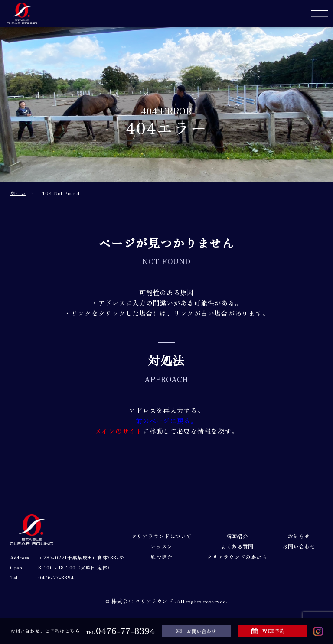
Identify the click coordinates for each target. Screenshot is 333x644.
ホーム (18, 193)
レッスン (162, 546)
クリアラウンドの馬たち (237, 557)
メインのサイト (119, 431)
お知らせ (299, 536)
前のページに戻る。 (166, 421)
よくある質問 (237, 546)
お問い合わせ (299, 546)
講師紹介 (237, 536)
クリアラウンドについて (162, 536)
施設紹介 (162, 557)
